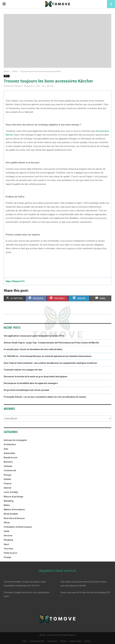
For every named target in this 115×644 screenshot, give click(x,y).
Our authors (52, 641)
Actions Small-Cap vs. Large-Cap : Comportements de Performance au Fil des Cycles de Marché (51, 343)
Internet (7, 488)
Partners (63, 641)
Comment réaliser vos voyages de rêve (23, 370)
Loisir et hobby (11, 492)
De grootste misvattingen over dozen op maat (26, 390)
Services (8, 536)
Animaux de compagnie (15, 440)
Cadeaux (8, 466)
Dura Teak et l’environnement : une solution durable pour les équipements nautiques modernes (50, 363)
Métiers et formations (14, 510)
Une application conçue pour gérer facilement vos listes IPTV (34, 336)
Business (8, 462)
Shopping (8, 540)
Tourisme (8, 549)
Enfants (7, 479)
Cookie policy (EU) (37, 641)
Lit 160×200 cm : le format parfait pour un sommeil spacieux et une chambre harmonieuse (48, 356)
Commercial (10, 470)
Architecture (10, 444)
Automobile (9, 453)
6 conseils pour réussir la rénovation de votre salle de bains (33, 349)
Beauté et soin (11, 458)
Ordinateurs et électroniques (18, 527)
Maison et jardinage (13, 497)
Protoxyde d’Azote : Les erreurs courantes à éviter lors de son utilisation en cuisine (45, 397)
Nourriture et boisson (14, 518)
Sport (6, 544)
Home (24, 641)
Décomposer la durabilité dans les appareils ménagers (31, 383)
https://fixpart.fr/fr (15, 281)
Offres (7, 76)
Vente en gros (10, 553)
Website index (76, 641)
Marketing (9, 501)
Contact (87, 641)
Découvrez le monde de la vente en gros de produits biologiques (36, 377)
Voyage (7, 557)
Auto (6, 449)
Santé (6, 531)
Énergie (8, 475)
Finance (8, 484)
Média (7, 505)
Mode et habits (11, 514)
